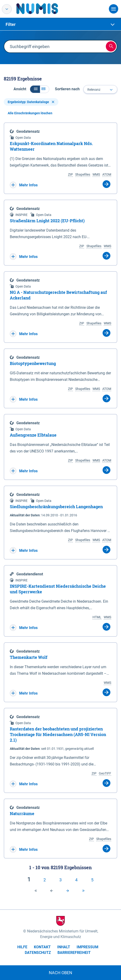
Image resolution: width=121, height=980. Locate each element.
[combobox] (100, 89)
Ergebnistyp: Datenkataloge (31, 102)
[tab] (60, 24)
